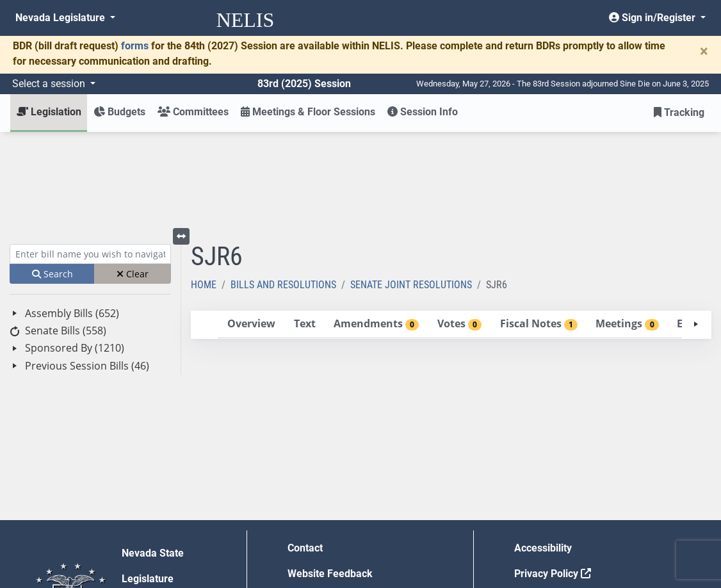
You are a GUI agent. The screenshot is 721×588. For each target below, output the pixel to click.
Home (204, 191)
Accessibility (543, 454)
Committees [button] (193, 112)
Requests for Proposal (565, 505)
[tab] (251, 230)
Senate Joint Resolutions (411, 191)
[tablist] (451, 231)
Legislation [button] (49, 112)
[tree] (90, 246)
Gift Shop (309, 531)
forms (135, 46)
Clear (133, 180)
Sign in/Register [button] (653, 18)
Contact (305, 454)
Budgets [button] (119, 112)
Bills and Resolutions (283, 191)
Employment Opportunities (349, 505)
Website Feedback (330, 479)
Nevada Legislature (61, 18)
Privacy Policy (553, 479)
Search (53, 180)
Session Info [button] (423, 112)
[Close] (704, 51)
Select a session (50, 84)
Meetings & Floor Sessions (308, 112)
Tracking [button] (679, 112)
